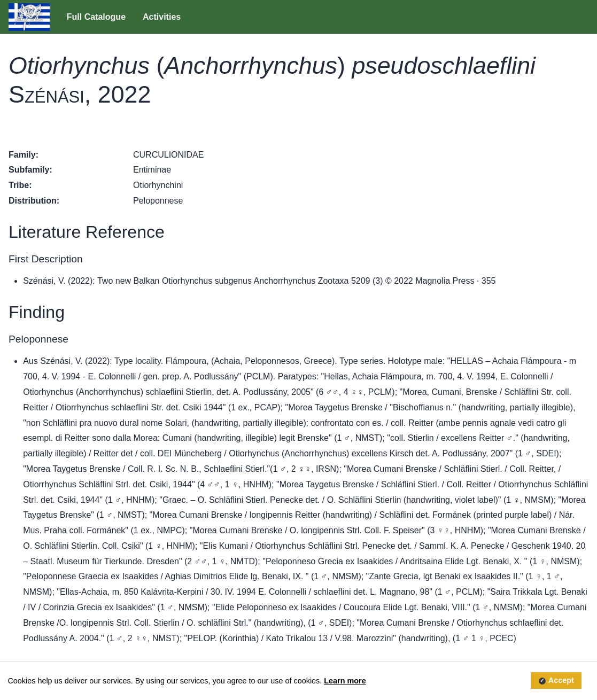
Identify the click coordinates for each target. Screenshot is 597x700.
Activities (162, 17)
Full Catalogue (96, 17)
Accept (561, 681)
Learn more (345, 681)
